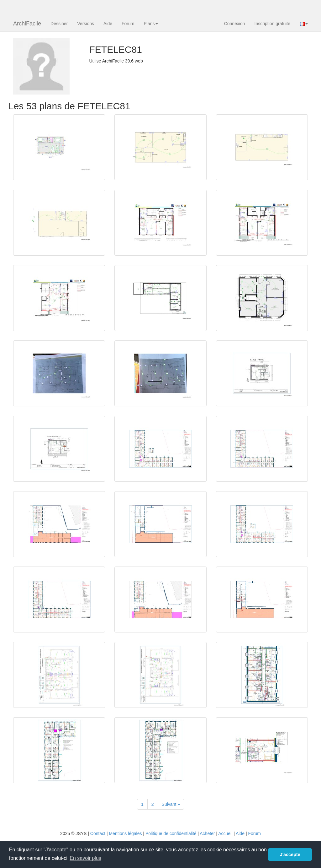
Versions (86, 24)
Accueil (225, 833)
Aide (108, 24)
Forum (128, 24)
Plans (151, 24)
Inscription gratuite (272, 24)
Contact (98, 833)
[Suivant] (171, 804)
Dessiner (59, 24)
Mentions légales (125, 833)
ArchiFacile (27, 24)
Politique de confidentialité (171, 833)
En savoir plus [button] (85, 858)
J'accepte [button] (290, 854)
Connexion (235, 24)
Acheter (207, 833)
